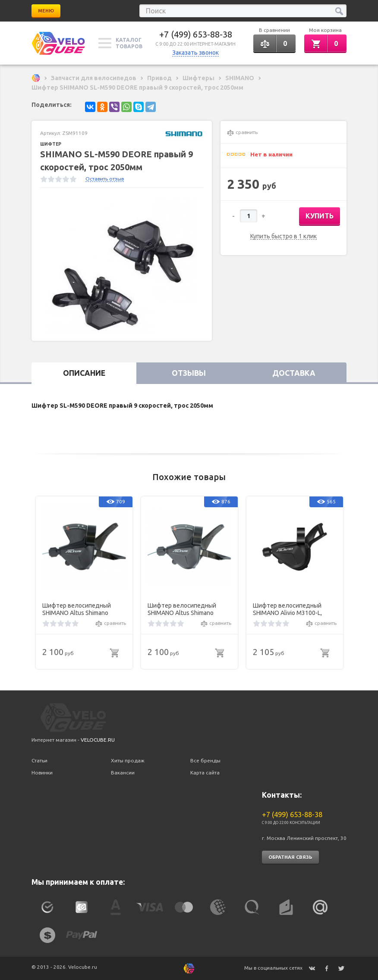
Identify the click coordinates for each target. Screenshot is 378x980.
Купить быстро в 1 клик (283, 236)
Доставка (294, 373)
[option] (122, 264)
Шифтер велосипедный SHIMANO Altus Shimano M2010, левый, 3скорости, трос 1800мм (79, 609)
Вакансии (123, 772)
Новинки (42, 772)
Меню (46, 11)
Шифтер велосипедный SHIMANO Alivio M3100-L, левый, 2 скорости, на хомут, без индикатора (293, 609)
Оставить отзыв (105, 179)
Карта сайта (205, 772)
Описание (84, 373)
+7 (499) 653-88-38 (196, 34)
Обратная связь (290, 857)
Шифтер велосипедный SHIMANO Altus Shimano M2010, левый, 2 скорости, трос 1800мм (185, 609)
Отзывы (189, 373)
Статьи (39, 760)
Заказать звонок (195, 53)
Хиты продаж (128, 760)
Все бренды (205, 760)
